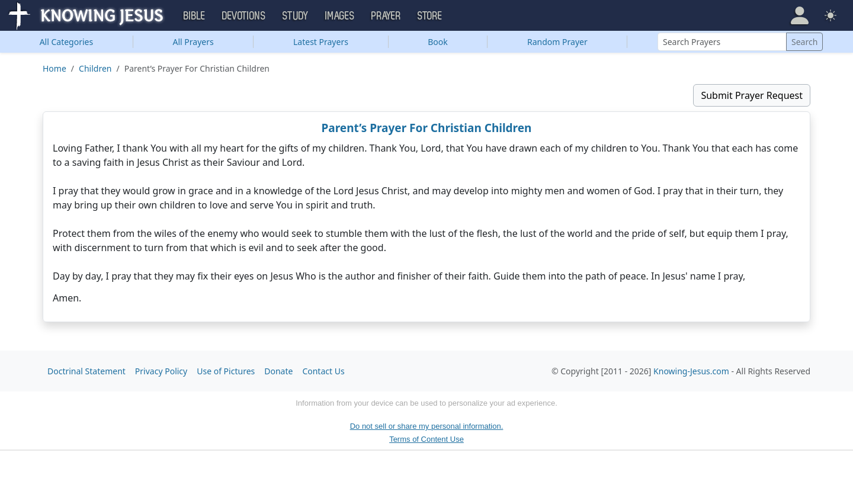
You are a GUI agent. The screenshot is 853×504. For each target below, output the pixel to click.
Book (438, 42)
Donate (278, 371)
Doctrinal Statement (86, 371)
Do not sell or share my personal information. (427, 426)
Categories (67, 42)
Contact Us (323, 371)
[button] (800, 15)
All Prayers (193, 42)
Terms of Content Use (426, 439)
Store (430, 16)
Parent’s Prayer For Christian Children (427, 128)
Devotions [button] (244, 16)
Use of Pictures (226, 371)
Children (95, 68)
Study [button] (296, 16)
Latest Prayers (321, 42)
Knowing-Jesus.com (691, 371)
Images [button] (340, 16)
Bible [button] (195, 16)
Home (54, 68)
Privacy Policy (161, 371)
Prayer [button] (386, 16)
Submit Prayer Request (752, 95)
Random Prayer (557, 42)
